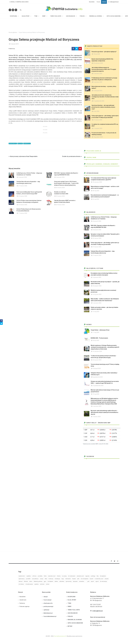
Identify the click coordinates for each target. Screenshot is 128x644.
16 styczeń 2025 (97, 294)
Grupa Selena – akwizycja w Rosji (100, 330)
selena (56, 581)
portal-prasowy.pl (48, 606)
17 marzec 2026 (23, 213)
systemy (36, 584)
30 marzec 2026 (97, 238)
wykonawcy (22, 579)
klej (98, 576)
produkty (40, 576)
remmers (42, 584)
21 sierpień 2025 (98, 128)
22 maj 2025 (96, 199)
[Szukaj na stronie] (20, 10)
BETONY (70, 626)
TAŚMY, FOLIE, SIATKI (74, 610)
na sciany (64, 576)
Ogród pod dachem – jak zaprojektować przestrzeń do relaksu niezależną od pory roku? (103, 107)
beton (31, 581)
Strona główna (13, 32)
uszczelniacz (35, 579)
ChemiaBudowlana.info (60, 636)
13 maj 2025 (96, 312)
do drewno (21, 584)
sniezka (107, 579)
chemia (59, 576)
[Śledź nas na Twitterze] (13, 10)
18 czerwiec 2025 (97, 182)
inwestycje (57, 579)
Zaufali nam (90, 157)
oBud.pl (104, 2)
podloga (93, 576)
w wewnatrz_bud (99, 579)
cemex (48, 584)
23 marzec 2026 (60, 196)
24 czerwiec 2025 (98, 63)
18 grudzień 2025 (98, 137)
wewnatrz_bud (52, 576)
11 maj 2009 (96, 332)
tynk (78, 579)
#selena (20, 143)
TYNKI (69, 603)
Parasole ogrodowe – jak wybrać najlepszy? (104, 52)
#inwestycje (27, 143)
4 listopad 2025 (97, 368)
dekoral (21, 581)
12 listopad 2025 (98, 91)
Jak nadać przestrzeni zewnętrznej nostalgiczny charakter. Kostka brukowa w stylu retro (105, 97)
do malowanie (72, 576)
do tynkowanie (29, 584)
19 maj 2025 (96, 394)
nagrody (87, 576)
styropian (75, 581)
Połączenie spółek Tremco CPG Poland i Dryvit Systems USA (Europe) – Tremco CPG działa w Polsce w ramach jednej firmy (66, 183)
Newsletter (92, 2)
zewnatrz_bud (80, 576)
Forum (98, 2)
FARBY (70, 606)
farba (45, 576)
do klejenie (50, 581)
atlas (46, 579)
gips (45, 581)
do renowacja (103, 581)
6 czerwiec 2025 (97, 406)
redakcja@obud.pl (113, 2)
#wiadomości (13, 143)
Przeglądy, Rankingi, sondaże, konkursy (101, 164)
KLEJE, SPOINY (72, 600)
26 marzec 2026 (60, 188)
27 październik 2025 (98, 386)
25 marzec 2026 (23, 196)
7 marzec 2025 (97, 417)
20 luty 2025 (96, 340)
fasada (74, 579)
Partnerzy (22, 603)
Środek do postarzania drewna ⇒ (72, 156)
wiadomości (22, 576)
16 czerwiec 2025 (97, 351)
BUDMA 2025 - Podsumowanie (99, 338)
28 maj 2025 (96, 191)
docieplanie (103, 576)
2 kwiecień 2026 (23, 177)
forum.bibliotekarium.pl (50, 616)
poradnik (28, 579)
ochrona (34, 576)
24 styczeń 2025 (97, 360)
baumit (91, 579)
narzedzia (82, 581)
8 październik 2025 (98, 377)
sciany (42, 579)
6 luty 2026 (96, 111)
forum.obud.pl (47, 600)
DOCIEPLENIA (71, 597)
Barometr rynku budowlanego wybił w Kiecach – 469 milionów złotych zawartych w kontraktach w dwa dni (104, 412)
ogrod (97, 581)
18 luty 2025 (97, 54)
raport (92, 581)
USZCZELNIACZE (73, 613)
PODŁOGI (70, 616)
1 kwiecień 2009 (97, 277)
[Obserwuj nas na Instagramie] (16, 10)
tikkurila (26, 581)
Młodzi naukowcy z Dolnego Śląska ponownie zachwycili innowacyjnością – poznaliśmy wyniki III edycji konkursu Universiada (105, 347)
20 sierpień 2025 (97, 286)
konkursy (51, 579)
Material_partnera (38, 581)
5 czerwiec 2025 (98, 74)
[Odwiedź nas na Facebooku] (10, 10)
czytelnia (29, 576)
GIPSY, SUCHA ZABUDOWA (75, 623)
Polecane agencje (93, 151)
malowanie (68, 579)
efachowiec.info (48, 603)
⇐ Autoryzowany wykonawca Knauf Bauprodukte (23, 156)
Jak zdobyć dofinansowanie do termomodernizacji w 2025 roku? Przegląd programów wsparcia (104, 69)
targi (63, 579)
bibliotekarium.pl (48, 613)
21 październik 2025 (99, 101)
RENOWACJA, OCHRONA (75, 620)
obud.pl (46, 597)
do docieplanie (85, 579)
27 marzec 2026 (23, 186)
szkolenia (62, 581)
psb (88, 581)
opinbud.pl (46, 610)
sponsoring (69, 581)
